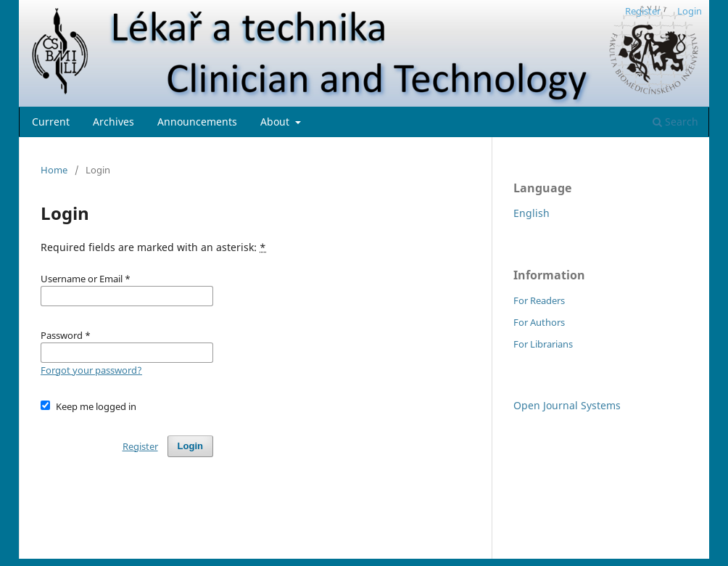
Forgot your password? (91, 370)
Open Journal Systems (567, 405)
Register (643, 11)
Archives (113, 122)
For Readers (539, 300)
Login (690, 11)
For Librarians (543, 344)
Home (54, 170)
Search (675, 122)
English (531, 213)
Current (51, 122)
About (276, 122)
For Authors (539, 322)
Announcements (197, 122)
